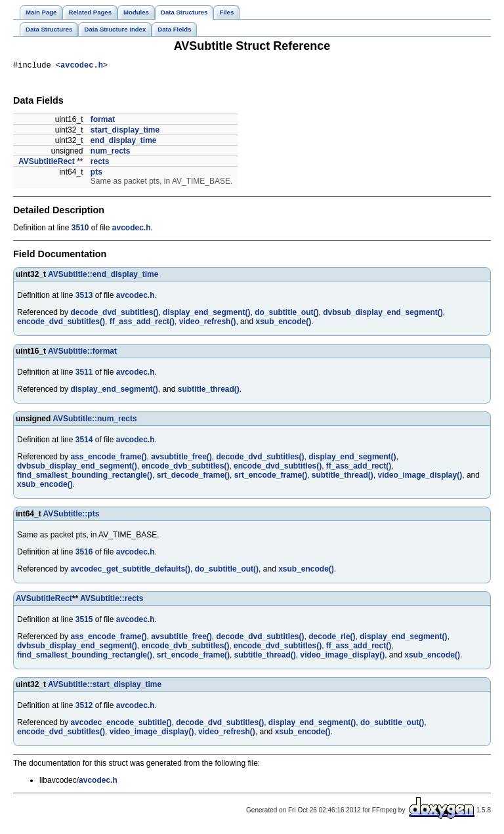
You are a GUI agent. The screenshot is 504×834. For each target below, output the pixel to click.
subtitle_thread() (209, 391)
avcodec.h (82, 67)
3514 (84, 442)
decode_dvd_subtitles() (114, 314)
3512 (84, 707)
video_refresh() (208, 323)
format (103, 121)
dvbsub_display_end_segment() (383, 314)
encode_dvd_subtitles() (61, 323)
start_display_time (125, 132)
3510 (80, 230)
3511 (84, 374)
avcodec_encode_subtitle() (121, 724)
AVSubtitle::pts (72, 516)
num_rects (111, 153)
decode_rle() (332, 638)
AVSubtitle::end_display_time (103, 276)
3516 (84, 554)
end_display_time (124, 142)
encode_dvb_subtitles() (185, 468)
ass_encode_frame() (108, 459)
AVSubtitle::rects (112, 600)
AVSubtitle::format (82, 353)
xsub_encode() (283, 323)
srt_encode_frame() (271, 477)
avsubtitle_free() (181, 459)
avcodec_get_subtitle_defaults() (130, 571)
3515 (84, 621)
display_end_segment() (206, 314)
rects (100, 163)
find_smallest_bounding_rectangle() (85, 477)
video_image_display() (420, 477)
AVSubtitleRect (47, 163)
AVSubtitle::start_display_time (105, 686)
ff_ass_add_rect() (142, 323)
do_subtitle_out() (286, 314)
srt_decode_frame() (193, 477)
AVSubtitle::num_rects (94, 421)
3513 (84, 297)
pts (96, 174)
